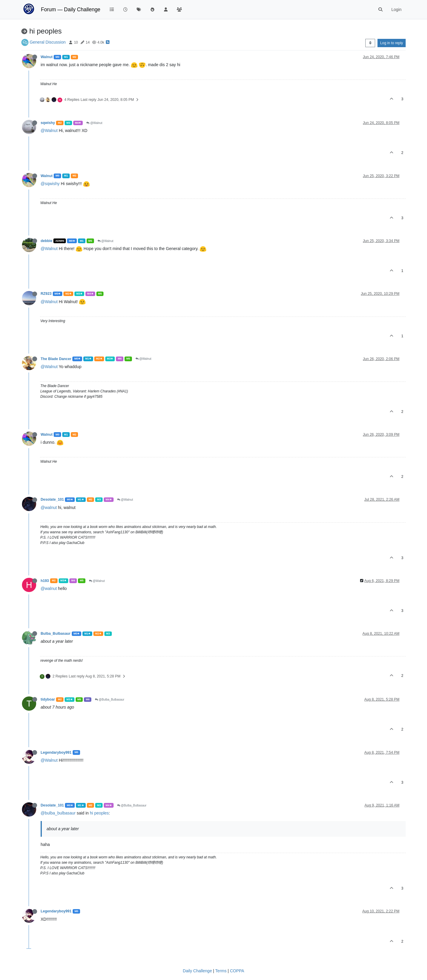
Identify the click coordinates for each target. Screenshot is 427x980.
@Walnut (94, 123)
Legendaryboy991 (56, 752)
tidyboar (48, 699)
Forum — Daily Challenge (71, 9)
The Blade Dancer (56, 359)
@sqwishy (50, 184)
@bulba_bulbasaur (58, 813)
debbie (46, 241)
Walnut (47, 57)
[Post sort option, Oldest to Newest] (370, 43)
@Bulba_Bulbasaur (110, 700)
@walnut (49, 507)
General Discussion (48, 42)
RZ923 (46, 294)
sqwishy (48, 123)
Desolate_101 (52, 499)
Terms (221, 971)
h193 (45, 581)
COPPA (237, 971)
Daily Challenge (197, 971)
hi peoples (99, 813)
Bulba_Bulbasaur (56, 634)
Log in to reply (392, 43)
